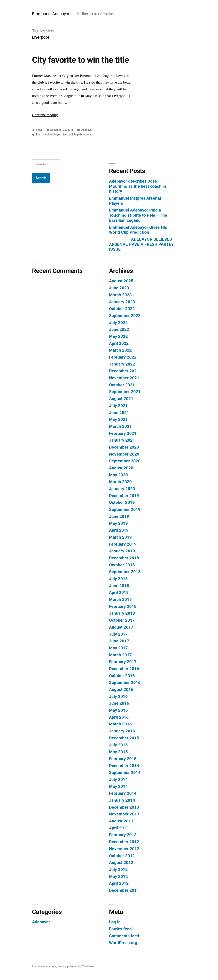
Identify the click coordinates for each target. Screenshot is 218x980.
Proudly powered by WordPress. (76, 966)
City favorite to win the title (80, 60)
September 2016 (125, 682)
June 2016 (119, 703)
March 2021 (120, 426)
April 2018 (119, 592)
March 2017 (120, 655)
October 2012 (122, 856)
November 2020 (124, 454)
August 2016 (121, 689)
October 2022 (122, 309)
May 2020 (118, 475)
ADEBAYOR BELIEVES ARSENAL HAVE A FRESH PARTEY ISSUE (141, 244)
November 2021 (124, 378)
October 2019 (122, 502)
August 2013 (121, 821)
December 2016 (124, 669)
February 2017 (123, 662)
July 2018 (118, 579)
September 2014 (125, 772)
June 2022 (119, 329)
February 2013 (123, 835)
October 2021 (122, 385)
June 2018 (119, 586)
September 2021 (125, 392)
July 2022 (118, 323)
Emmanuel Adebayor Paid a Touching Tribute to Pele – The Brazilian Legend (138, 215)
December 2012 (124, 842)
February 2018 (123, 606)
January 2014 (122, 800)
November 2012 (124, 849)
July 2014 (118, 779)
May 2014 (118, 786)
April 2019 (119, 530)
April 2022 (119, 343)
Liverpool (67, 135)
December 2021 (124, 371)
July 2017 (118, 634)
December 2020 (124, 447)
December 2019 (124, 496)
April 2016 (119, 717)
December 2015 (124, 738)
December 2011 (124, 890)
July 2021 (118, 406)
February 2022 (123, 357)
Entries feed (120, 929)
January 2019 (122, 551)
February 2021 (123, 433)
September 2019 (125, 509)
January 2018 (122, 613)
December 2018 (124, 558)
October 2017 (122, 620)
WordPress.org (123, 943)
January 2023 (122, 302)
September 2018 (125, 572)
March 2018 (120, 599)
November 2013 (124, 814)
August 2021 (121, 399)
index (39, 130)
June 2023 (119, 288)
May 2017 (118, 648)
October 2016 (122, 676)
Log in (115, 922)
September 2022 (125, 316)
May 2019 (118, 523)
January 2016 (122, 731)
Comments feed (124, 936)
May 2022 (118, 336)
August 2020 (121, 468)
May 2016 (118, 710)
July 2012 (118, 869)
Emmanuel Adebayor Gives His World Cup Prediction (138, 230)
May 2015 (118, 752)
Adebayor (87, 130)
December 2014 (124, 766)
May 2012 (118, 876)
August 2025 (121, 281)
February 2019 (123, 544)
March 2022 (120, 350)
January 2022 (122, 364)
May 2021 (118, 419)
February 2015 (123, 759)
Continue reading (48, 115)
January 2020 (122, 489)
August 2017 (121, 627)
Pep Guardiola (82, 135)
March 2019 (120, 537)
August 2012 (121, 862)
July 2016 (118, 696)
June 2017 (119, 641)
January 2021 (122, 440)
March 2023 (120, 295)
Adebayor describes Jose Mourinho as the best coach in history (138, 186)
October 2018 (122, 565)
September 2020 (125, 461)
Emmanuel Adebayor (51, 14)
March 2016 (120, 724)
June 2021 (119, 413)
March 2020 (120, 482)
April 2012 (119, 883)
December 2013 (124, 807)
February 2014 (123, 793)
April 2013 (119, 828)
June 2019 (119, 516)
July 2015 (118, 745)
